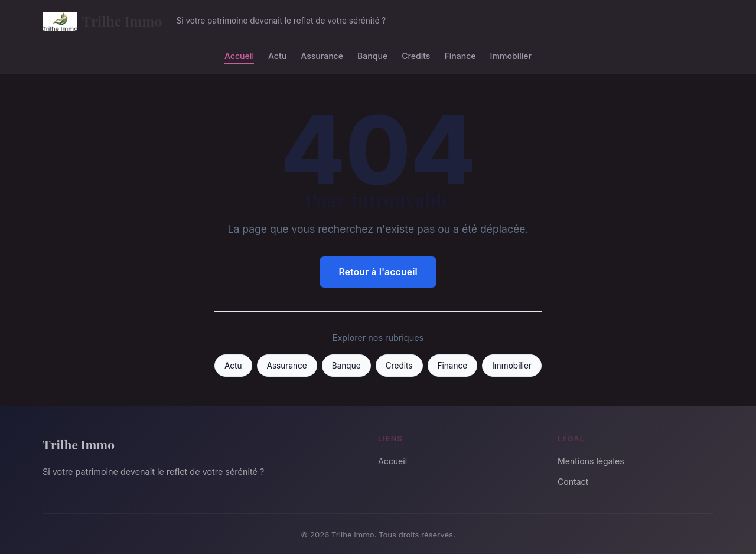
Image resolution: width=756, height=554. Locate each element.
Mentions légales (591, 461)
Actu (277, 55)
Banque (372, 55)
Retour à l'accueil (378, 272)
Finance (460, 55)
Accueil (239, 55)
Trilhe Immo (102, 21)
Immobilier (511, 55)
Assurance (322, 55)
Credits (416, 55)
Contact (573, 482)
